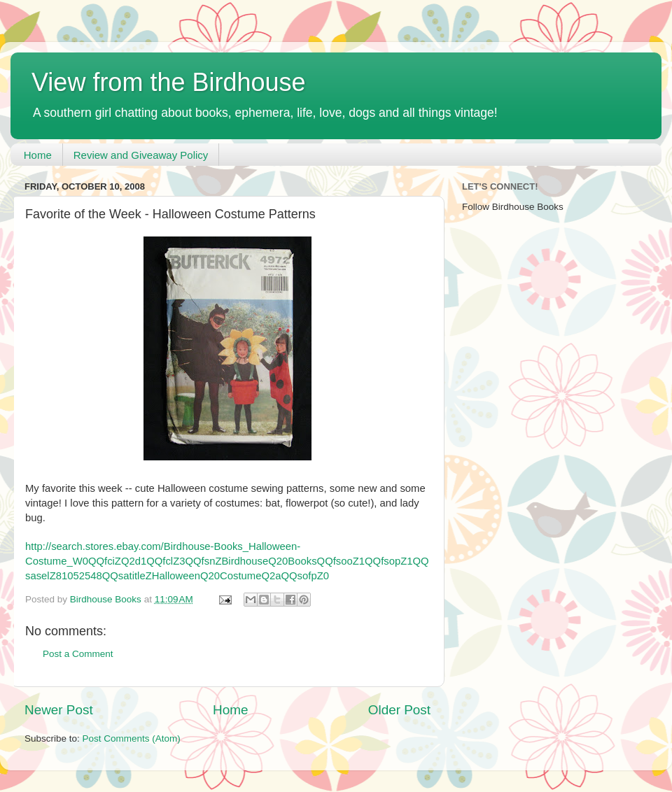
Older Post (399, 710)
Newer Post (59, 710)
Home (38, 155)
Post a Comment (78, 654)
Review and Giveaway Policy (141, 155)
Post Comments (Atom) (132, 738)
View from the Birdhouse (169, 82)
